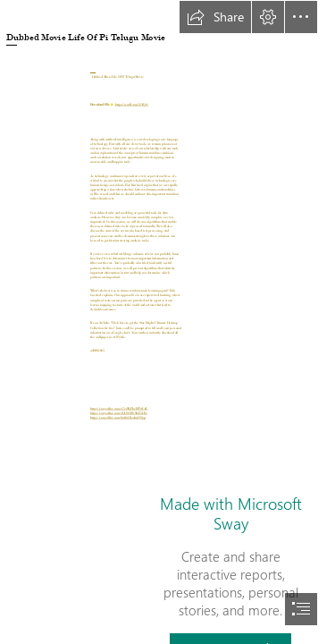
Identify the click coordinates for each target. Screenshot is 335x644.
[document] (167, 322)
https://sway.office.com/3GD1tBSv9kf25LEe (119, 413)
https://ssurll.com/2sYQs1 (132, 104)
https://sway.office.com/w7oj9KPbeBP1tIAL (119, 409)
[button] (215, 17)
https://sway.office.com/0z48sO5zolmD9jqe (118, 418)
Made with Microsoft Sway (231, 513)
